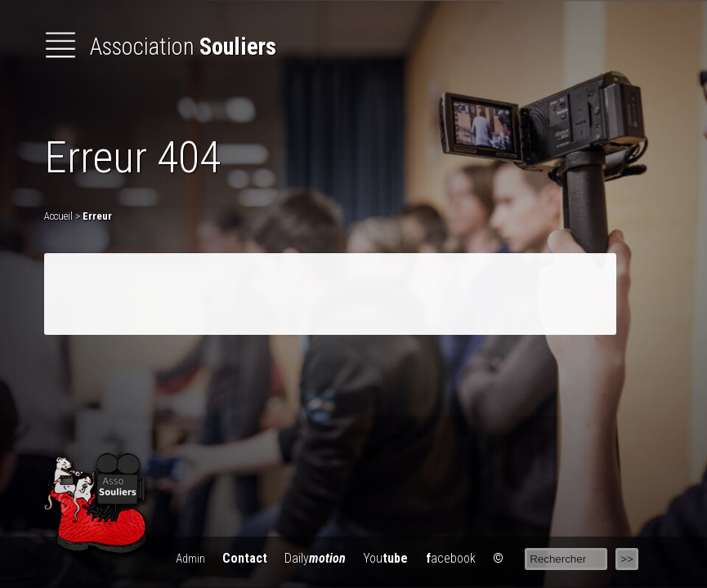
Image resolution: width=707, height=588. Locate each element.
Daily (315, 558)
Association (160, 47)
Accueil (58, 216)
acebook (451, 558)
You (385, 558)
